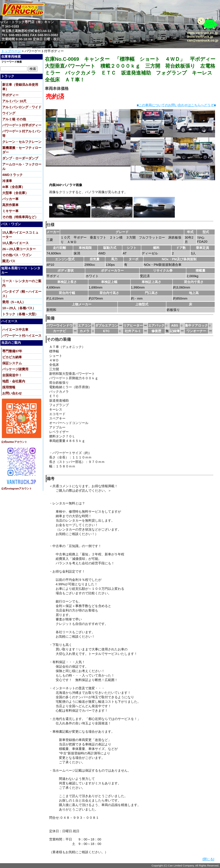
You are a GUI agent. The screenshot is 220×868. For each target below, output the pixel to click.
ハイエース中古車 (15, 330)
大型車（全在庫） (15, 193)
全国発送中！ (12, 375)
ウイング (9, 113)
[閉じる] (208, 859)
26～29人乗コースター (19, 249)
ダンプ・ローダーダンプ (20, 158)
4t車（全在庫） (13, 187)
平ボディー (10, 95)
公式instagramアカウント (16, 488)
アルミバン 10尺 (14, 101)
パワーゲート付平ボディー (22, 125)
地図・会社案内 (14, 381)
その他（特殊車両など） (20, 217)
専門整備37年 (12, 351)
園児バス (9, 261)
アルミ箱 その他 (14, 119)
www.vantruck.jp (200, 37)
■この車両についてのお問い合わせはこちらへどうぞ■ (176, 105)
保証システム (12, 363)
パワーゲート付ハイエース (22, 336)
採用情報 (9, 387)
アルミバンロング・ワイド (22, 107)
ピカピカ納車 (12, 357)
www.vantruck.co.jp (202, 33)
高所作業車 (10, 205)
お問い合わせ (12, 393)
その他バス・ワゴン (17, 255)
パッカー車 (10, 199)
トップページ (11, 51)
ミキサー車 (10, 211)
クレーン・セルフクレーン (22, 142)
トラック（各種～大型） (20, 314)
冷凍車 (7, 181)
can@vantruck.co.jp (203, 40)
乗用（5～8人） (14, 302)
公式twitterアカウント (14, 442)
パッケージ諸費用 (15, 369)
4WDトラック (12, 175)
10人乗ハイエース (15, 243)
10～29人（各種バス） (19, 308)
